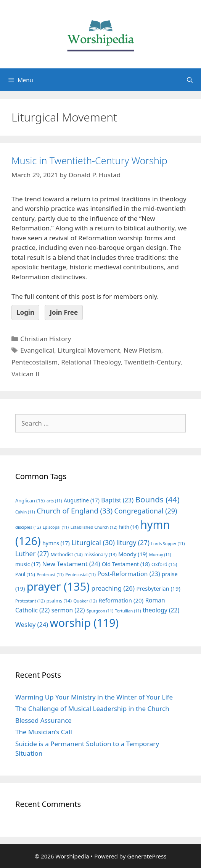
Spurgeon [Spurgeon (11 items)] (100, 611)
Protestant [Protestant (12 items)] (30, 601)
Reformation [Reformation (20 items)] (121, 600)
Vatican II (26, 374)
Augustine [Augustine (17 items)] (82, 500)
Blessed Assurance (43, 720)
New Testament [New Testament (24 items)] (71, 564)
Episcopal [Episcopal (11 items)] (56, 527)
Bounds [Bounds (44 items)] (157, 499)
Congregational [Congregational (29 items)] (146, 511)
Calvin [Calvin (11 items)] (25, 512)
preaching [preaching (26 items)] (113, 588)
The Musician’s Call (44, 732)
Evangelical (37, 350)
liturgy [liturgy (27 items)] (133, 543)
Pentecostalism (35, 362)
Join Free (64, 312)
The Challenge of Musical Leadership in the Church (92, 708)
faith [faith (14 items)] (129, 527)
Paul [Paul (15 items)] (25, 574)
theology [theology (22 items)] (161, 610)
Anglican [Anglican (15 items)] (30, 500)
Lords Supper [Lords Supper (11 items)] (168, 544)
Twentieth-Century (152, 362)
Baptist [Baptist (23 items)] (117, 500)
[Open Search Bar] (190, 80)
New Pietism (142, 350)
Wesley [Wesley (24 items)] (32, 625)
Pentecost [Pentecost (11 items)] (50, 575)
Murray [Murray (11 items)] (160, 555)
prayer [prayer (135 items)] (58, 586)
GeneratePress (147, 856)
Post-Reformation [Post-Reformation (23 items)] (129, 574)
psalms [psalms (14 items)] (59, 601)
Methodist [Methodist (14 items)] (66, 555)
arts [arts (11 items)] (54, 501)
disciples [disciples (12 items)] (28, 527)
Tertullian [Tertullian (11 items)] (128, 611)
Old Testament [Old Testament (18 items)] (126, 564)
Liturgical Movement (89, 350)
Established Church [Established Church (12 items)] (94, 527)
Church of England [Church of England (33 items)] (75, 511)
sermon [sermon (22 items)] (68, 610)
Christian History (46, 339)
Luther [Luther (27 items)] (32, 554)
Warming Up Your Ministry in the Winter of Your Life (94, 697)
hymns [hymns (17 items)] (56, 543)
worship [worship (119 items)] (84, 623)
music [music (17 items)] (28, 564)
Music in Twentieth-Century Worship (89, 160)
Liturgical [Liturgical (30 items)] (93, 542)
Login (25, 312)
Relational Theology (91, 362)
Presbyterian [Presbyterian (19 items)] (158, 588)
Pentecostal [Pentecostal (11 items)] (80, 575)
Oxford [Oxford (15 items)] (164, 564)
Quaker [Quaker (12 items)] (85, 601)
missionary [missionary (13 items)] (100, 554)
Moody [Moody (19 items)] (133, 554)
